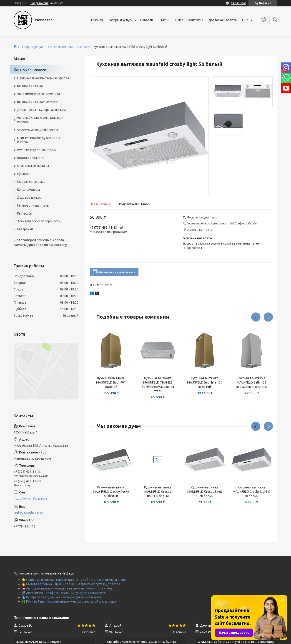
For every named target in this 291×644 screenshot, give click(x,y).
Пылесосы (25, 213)
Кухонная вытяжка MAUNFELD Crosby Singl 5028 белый (205, 492)
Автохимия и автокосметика (38, 94)
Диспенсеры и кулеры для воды (41, 110)
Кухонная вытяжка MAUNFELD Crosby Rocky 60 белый (111, 492)
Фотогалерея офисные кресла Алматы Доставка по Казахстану (40, 242)
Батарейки (25, 229)
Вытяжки (83, 47)
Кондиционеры (28, 190)
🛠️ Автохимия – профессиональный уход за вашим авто (64, 593)
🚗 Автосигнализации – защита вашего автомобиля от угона (67, 588)
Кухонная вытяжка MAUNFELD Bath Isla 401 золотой (205, 382)
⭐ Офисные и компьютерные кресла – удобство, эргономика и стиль (74, 580)
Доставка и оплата (223, 20)
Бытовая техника (61, 47)
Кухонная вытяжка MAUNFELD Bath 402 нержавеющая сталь (252, 382)
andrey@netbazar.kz (28, 513)
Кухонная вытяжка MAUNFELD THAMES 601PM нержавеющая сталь (158, 385)
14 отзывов (239, 3)
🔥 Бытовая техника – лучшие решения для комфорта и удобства (71, 584)
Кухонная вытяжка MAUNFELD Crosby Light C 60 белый (251, 492)
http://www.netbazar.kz (30, 498)
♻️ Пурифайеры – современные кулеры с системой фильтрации (70, 602)
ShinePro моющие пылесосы (38, 130)
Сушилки (24, 174)
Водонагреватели (31, 158)
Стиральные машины (33, 166)
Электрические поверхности (39, 221)
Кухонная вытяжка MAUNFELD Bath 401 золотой (111, 382)
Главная (97, 20)
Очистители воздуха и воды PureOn (39, 140)
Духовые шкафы (29, 198)
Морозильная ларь (31, 182)
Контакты (196, 20)
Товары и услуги (120, 20)
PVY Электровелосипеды (36, 150)
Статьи (164, 20)
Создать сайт (39, 3)
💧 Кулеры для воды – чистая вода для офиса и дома (62, 597)
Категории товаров (30, 69)
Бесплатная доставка (202, 217)
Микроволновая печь (33, 206)
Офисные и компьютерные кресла (43, 78)
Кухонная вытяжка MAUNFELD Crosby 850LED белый (158, 492)
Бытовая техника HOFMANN (38, 102)
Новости (147, 20)
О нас (179, 20)
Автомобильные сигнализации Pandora (40, 120)
